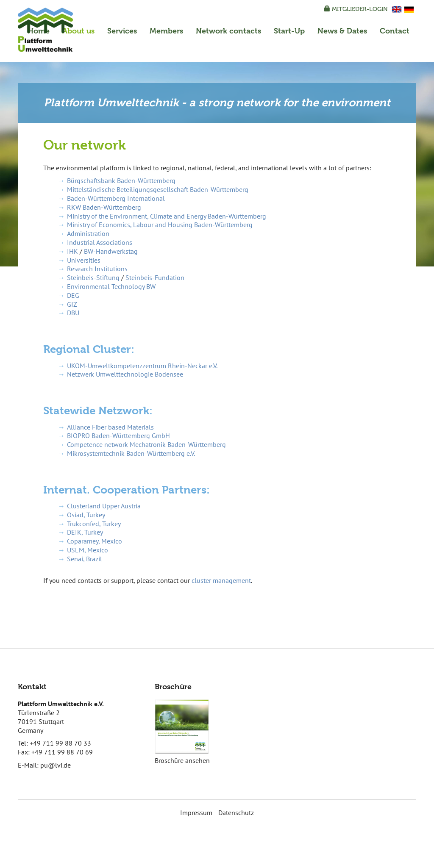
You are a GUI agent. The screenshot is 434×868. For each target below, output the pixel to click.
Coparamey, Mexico (95, 541)
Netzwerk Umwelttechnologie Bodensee (125, 374)
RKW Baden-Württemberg (104, 207)
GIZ (72, 304)
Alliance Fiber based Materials (110, 427)
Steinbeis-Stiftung (93, 277)
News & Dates (342, 31)
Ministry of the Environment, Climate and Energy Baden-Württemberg (167, 216)
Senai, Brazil (85, 559)
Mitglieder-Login (356, 9)
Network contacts (228, 31)
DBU (73, 313)
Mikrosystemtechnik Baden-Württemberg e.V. (131, 453)
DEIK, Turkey (85, 532)
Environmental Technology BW (111, 286)
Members (166, 31)
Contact (395, 31)
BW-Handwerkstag (111, 251)
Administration (88, 233)
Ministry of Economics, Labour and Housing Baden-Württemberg (160, 225)
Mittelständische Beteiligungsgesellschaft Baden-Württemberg (158, 189)
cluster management (221, 580)
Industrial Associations (100, 242)
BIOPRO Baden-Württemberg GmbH (118, 435)
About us (78, 31)
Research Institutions (97, 269)
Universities (84, 260)
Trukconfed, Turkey (94, 524)
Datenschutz (236, 813)
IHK (72, 251)
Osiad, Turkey (86, 515)
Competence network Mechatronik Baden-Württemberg (146, 444)
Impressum (196, 813)
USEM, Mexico (88, 550)
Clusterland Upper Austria (104, 506)
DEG (73, 295)
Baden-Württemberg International (116, 198)
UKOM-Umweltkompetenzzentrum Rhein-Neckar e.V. (142, 366)
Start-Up (289, 31)
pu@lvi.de (56, 765)
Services (122, 31)
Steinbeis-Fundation (155, 277)
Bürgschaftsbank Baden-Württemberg (121, 180)
